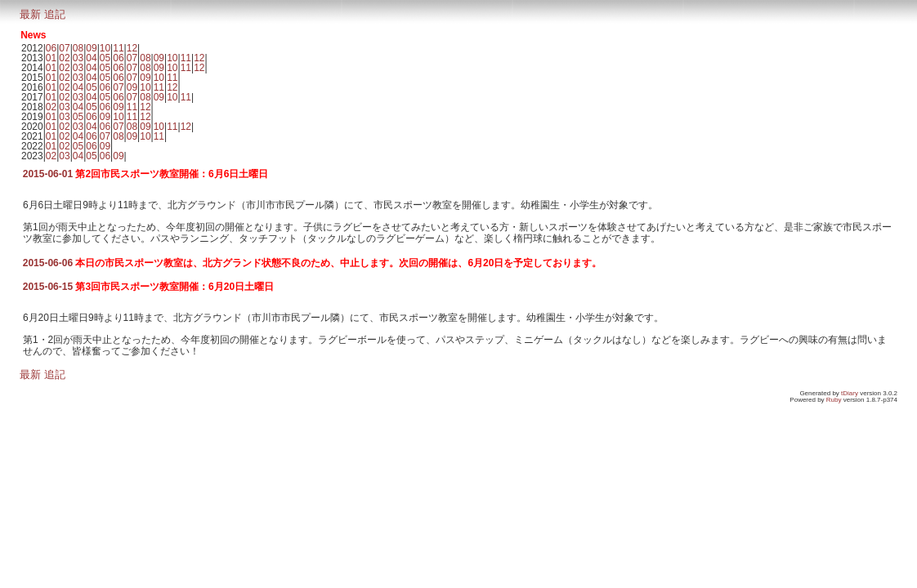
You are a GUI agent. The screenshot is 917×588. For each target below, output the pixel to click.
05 (105, 58)
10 (105, 48)
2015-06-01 (48, 174)
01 (51, 58)
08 (78, 48)
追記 (55, 14)
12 (132, 48)
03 (78, 58)
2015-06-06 (48, 263)
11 (118, 48)
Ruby (834, 400)
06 (51, 48)
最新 (30, 14)
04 (91, 58)
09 (91, 48)
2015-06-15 (48, 287)
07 (64, 48)
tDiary (850, 393)
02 (64, 58)
